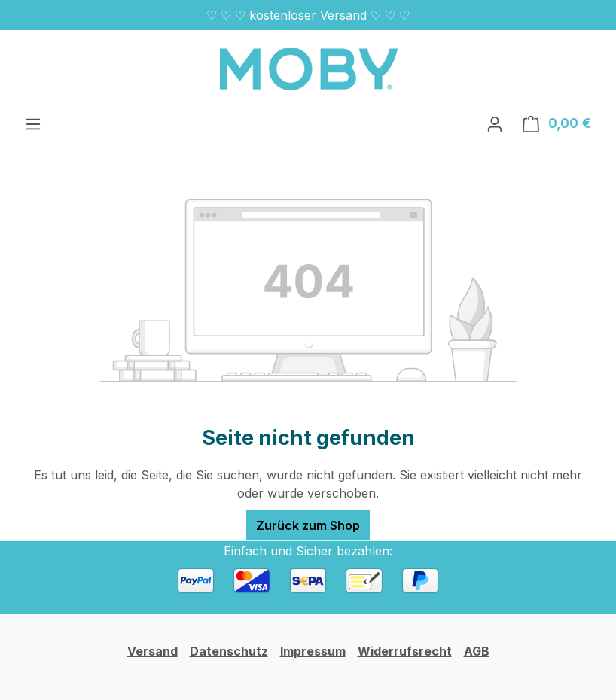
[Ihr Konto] (495, 123)
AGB (477, 651)
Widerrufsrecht (405, 651)
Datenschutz (229, 651)
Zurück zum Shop (308, 525)
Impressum (313, 651)
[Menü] (33, 123)
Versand (152, 651)
